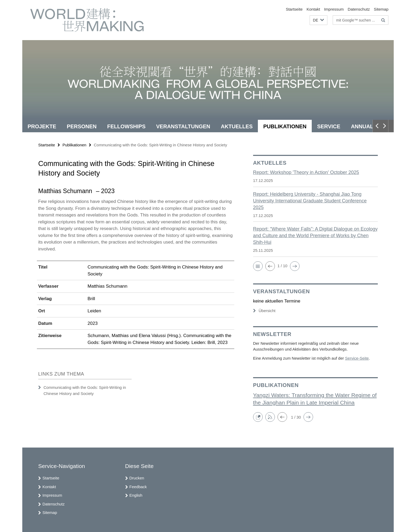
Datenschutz (359, 9)
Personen (82, 126)
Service (329, 126)
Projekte (42, 126)
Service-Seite (357, 358)
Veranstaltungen (183, 126)
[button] (318, 20)
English (136, 495)
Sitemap (381, 9)
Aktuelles (237, 126)
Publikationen (285, 126)
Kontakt (313, 9)
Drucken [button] (137, 478)
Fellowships (126, 126)
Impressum (334, 9)
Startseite (294, 9)
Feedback (138, 487)
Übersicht (264, 311)
